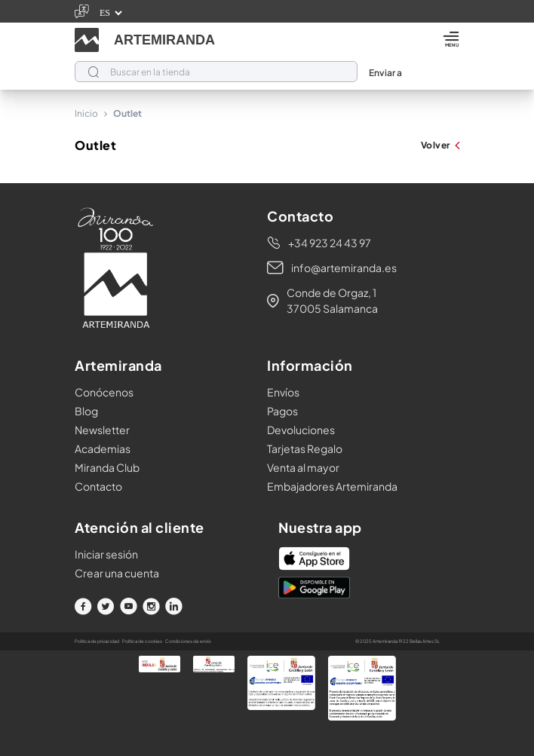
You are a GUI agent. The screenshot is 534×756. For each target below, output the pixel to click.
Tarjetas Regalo (305, 448)
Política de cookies (142, 641)
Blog (86, 411)
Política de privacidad (97, 641)
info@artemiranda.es (344, 268)
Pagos (282, 411)
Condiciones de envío (188, 641)
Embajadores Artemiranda (332, 486)
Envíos (283, 392)
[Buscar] (216, 72)
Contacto (98, 486)
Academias (103, 448)
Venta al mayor (303, 467)
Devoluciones (301, 430)
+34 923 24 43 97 (330, 243)
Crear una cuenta (117, 573)
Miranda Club (107, 467)
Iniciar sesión (106, 554)
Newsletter (102, 430)
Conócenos (104, 392)
